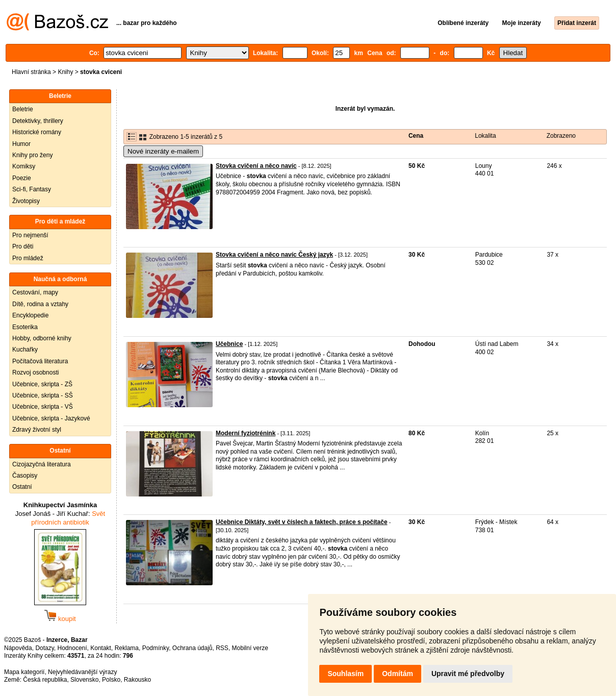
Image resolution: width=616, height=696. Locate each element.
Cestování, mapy (35, 292)
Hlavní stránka (31, 72)
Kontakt (101, 648)
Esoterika (25, 327)
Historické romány (37, 132)
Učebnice (229, 344)
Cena (416, 136)
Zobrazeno (561, 136)
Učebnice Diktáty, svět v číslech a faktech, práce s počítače (302, 522)
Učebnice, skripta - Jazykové (51, 418)
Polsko (111, 680)
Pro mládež (28, 258)
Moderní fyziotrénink (246, 433)
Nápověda (18, 648)
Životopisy (26, 201)
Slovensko (84, 680)
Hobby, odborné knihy (42, 338)
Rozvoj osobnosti (35, 372)
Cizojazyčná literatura (42, 464)
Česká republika (45, 680)
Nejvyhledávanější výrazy (82, 672)
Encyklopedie (30, 315)
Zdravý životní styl (37, 430)
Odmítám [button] (397, 674)
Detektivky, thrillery (38, 121)
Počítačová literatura (40, 361)
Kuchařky (25, 350)
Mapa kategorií (24, 672)
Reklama (127, 648)
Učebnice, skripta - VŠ (43, 407)
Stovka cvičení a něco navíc (256, 166)
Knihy (65, 72)
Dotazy (44, 648)
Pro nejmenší (30, 235)
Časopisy (25, 476)
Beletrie (23, 109)
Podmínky (156, 648)
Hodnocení (72, 648)
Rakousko (137, 680)
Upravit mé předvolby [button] (468, 674)
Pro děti (23, 246)
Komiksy (24, 166)
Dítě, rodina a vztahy (40, 304)
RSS (222, 648)
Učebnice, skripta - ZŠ (42, 384)
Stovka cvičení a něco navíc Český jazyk (274, 255)
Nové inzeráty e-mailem (163, 151)
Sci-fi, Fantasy (32, 189)
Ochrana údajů (193, 648)
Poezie (22, 178)
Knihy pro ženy (32, 155)
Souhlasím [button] (345, 674)
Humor (21, 144)
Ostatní (22, 487)
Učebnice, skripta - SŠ (43, 395)
